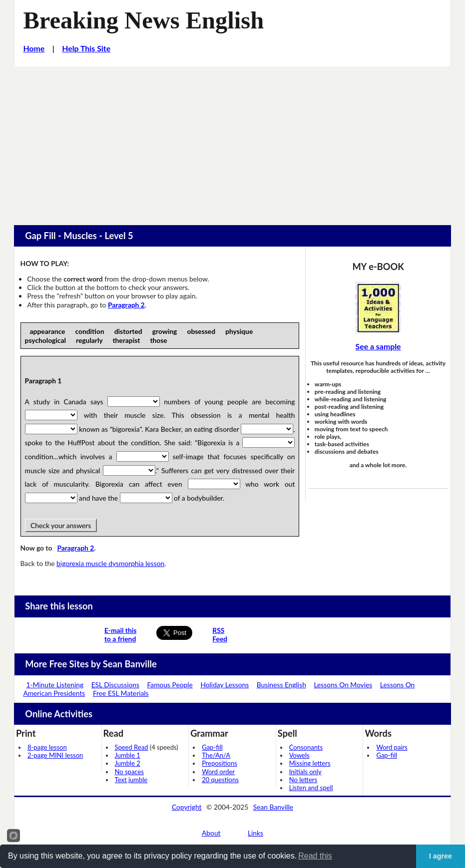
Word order (218, 772)
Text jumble (131, 780)
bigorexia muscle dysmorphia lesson (110, 563)
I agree (441, 856)
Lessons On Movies (343, 685)
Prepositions (220, 763)
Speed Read (132, 747)
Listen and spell (311, 788)
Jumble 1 (128, 755)
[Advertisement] (232, 141)
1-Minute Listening (55, 685)
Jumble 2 (128, 763)
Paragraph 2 (126, 305)
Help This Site (86, 48)
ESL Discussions (115, 685)
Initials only (305, 772)
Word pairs (392, 747)
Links (255, 833)
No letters (303, 780)
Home (34, 48)
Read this (315, 856)
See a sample (378, 346)
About (211, 833)
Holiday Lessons (225, 685)
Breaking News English (143, 20)
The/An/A (216, 755)
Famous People (170, 685)
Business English (281, 685)
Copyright (187, 807)
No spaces (129, 772)
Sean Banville (273, 807)
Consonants (306, 747)
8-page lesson (47, 747)
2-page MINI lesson (55, 755)
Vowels (299, 755)
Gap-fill (212, 747)
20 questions (220, 780)
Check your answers (61, 525)
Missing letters (310, 763)
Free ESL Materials (121, 693)
